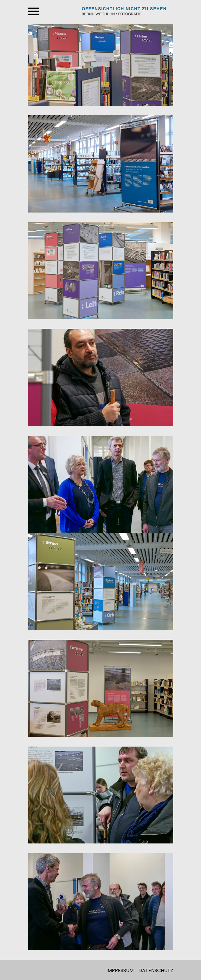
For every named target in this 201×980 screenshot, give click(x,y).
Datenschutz (156, 970)
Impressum (120, 970)
